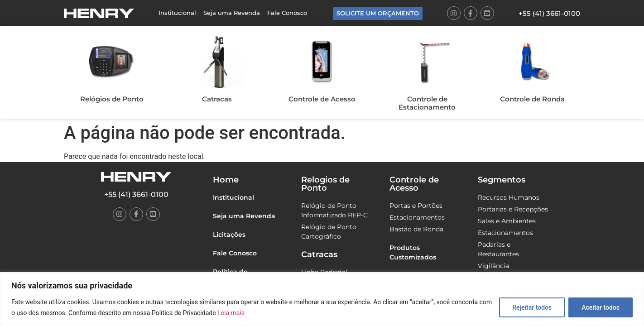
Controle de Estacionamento (427, 103)
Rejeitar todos (532, 307)
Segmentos (502, 180)
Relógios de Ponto (112, 99)
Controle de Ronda (532, 99)
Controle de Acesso (322, 99)
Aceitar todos (601, 307)
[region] (322, 299)
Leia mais (231, 313)
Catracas (217, 99)
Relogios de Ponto (325, 184)
